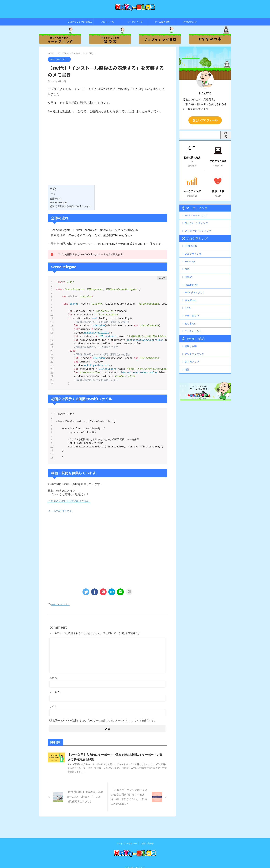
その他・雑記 (193, 326)
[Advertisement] (107, 152)
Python (188, 269)
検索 (226, 134)
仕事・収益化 (192, 305)
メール (55, 706)
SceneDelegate (58, 203)
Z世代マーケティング (196, 220)
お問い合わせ (190, 22)
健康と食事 (191, 333)
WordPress (191, 291)
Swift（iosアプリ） (60, 619)
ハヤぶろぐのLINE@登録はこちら (69, 516)
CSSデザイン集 (193, 248)
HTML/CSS (191, 241)
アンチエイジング (194, 340)
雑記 (187, 354)
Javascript (190, 255)
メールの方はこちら (60, 525)
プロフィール (107, 22)
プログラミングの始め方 (80, 22)
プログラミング (194, 234)
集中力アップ (192, 347)
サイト (53, 720)
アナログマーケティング (198, 227)
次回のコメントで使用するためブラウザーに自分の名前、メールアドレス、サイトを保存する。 (104, 734)
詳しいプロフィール (205, 120)
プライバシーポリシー (127, 839)
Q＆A (188, 298)
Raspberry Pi (192, 276)
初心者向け (191, 312)
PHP (187, 262)
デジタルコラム (193, 319)
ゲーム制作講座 (162, 22)
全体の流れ (56, 199)
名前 (53, 692)
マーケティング (135, 22)
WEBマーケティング (196, 213)
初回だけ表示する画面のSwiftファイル (70, 206)
